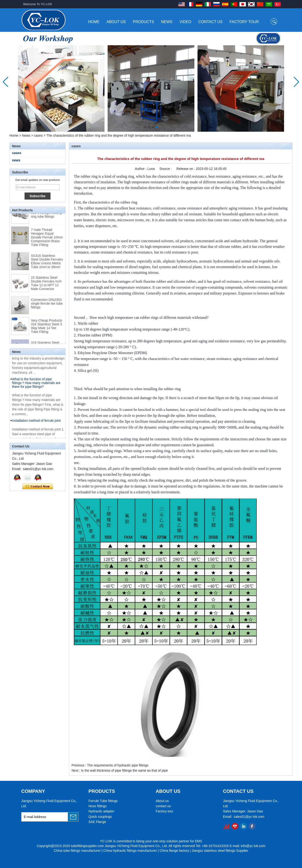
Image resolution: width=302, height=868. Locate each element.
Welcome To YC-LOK (38, 4)
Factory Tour (244, 22)
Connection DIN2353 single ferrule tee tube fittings (47, 305)
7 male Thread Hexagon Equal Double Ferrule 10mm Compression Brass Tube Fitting (47, 239)
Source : (166, 169)
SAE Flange (97, 822)
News (167, 22)
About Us (116, 22)
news (16, 160)
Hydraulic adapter (101, 811)
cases (38, 135)
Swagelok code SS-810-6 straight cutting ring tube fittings (46, 214)
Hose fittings (98, 806)
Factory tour (165, 811)
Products (143, 22)
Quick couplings (100, 817)
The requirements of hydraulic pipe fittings (118, 765)
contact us (163, 806)
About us (162, 801)
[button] (145, 127)
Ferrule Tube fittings (103, 801)
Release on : (186, 169)
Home (94, 22)
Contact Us (211, 22)
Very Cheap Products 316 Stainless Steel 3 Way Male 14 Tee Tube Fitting (46, 328)
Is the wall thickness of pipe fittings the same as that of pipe (124, 770)
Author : (141, 169)
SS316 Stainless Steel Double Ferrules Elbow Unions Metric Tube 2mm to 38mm (47, 263)
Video (185, 22)
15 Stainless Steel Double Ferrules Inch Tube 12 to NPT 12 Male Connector (46, 285)
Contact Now (38, 487)
